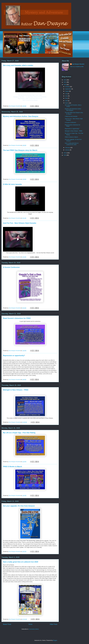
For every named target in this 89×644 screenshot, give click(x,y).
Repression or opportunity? (14, 356)
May (66, 98)
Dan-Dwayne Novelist (78, 64)
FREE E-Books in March (12, 467)
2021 (65, 82)
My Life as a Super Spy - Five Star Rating (19, 433)
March (67, 103)
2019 (65, 153)
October (67, 87)
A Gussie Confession (11, 267)
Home (31, 624)
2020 (65, 85)
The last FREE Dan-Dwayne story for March (20, 150)
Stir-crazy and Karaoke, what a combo (18, 65)
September (68, 89)
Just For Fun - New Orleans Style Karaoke (20, 223)
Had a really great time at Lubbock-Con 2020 (21, 562)
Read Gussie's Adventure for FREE (17, 318)
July (66, 94)
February (68, 148)
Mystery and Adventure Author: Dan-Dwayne (21, 116)
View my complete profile (77, 67)
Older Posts (54, 624)
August (67, 91)
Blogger (55, 640)
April (67, 101)
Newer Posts (7, 624)
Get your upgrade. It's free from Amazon (19, 506)
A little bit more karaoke (12, 184)
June (67, 96)
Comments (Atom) (34, 629)
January (67, 150)
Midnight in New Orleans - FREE (16, 390)
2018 (65, 155)
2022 (65, 80)
